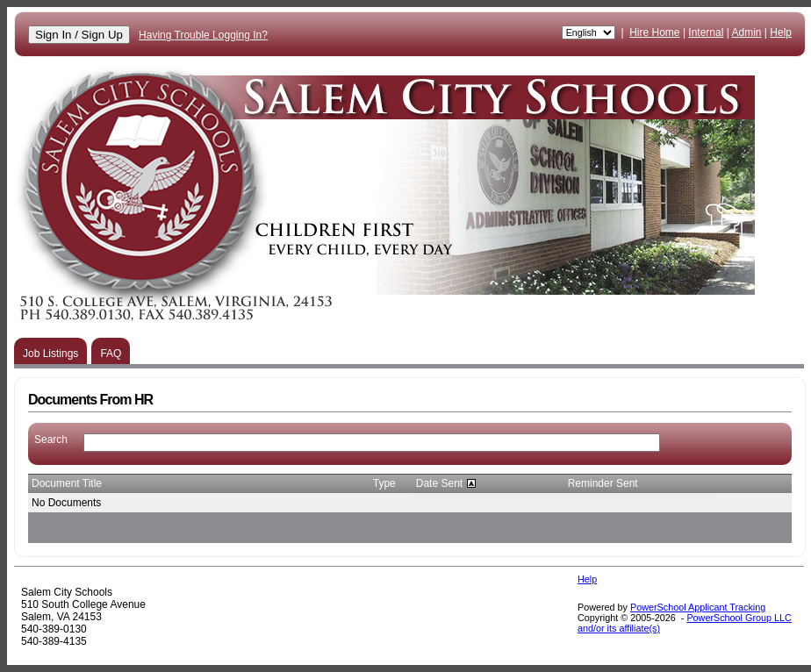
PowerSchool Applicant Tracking (698, 607)
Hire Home (654, 32)
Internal (706, 32)
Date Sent (439, 483)
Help (781, 32)
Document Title (67, 483)
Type (384, 483)
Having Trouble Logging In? (203, 35)
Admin (747, 32)
